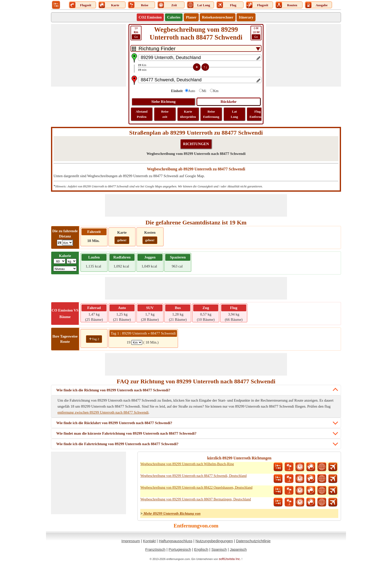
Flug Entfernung (257, 114)
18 (256, 33)
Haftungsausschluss (175, 541)
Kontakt (149, 541)
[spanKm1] (137, 342)
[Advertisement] (88, 55)
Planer (191, 17)
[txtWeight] (59, 261)
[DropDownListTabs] (196, 48)
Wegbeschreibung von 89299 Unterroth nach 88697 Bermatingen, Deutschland (195, 499)
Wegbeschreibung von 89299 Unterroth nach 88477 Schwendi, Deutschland (193, 476)
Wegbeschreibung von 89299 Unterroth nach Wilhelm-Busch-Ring (187, 464)
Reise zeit (165, 114)
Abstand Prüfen (142, 114)
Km (216, 91)
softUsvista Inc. (230, 559)
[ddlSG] (65, 269)
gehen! (122, 240)
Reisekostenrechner (218, 17)
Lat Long (234, 114)
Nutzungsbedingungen (214, 541)
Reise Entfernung (211, 114)
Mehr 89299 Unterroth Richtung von (171, 513)
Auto (192, 91)
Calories (174, 17)
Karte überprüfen (188, 114)
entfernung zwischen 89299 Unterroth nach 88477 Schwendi (103, 412)
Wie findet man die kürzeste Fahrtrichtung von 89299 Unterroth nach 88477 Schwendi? (126, 433)
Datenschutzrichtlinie (253, 541)
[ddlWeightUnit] (71, 261)
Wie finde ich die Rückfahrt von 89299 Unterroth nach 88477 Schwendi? (114, 423)
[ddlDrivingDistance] (67, 243)
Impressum (131, 541)
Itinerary (246, 17)
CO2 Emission (150, 17)
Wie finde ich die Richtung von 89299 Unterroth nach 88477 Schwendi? (113, 390)
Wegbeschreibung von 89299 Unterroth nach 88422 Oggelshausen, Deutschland (196, 488)
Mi (204, 91)
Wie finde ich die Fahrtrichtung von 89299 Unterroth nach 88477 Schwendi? (117, 444)
